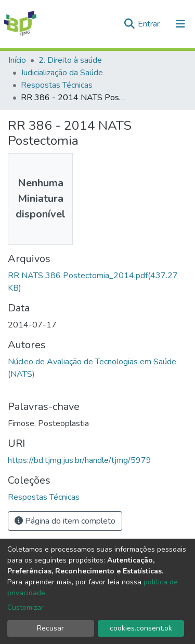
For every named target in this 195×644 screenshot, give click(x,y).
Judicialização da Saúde (62, 73)
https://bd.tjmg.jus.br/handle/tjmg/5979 (80, 460)
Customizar (25, 607)
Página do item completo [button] (65, 521)
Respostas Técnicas (57, 85)
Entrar (150, 24)
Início (17, 60)
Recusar (50, 628)
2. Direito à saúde (70, 60)
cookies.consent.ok (141, 628)
